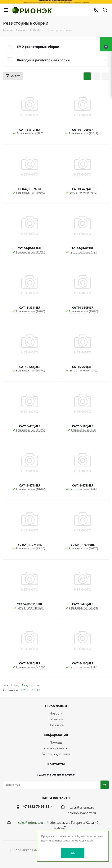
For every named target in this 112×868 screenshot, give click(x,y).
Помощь (56, 742)
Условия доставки (56, 754)
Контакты (56, 764)
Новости (56, 713)
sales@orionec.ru (82, 807)
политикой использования (58, 841)
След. (26, 685)
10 (34, 690)
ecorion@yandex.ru (82, 813)
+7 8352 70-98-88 (36, 806)
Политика (56, 725)
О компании (56, 706)
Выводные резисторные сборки (43, 60)
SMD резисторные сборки (38, 47)
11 (38, 690)
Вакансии (56, 719)
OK (73, 853)
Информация (56, 735)
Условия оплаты (56, 748)
